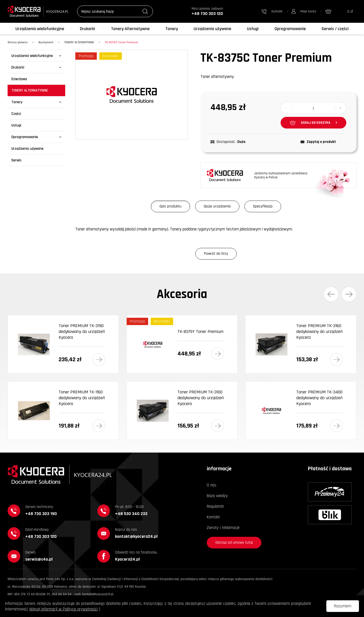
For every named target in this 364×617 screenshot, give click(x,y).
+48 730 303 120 (207, 14)
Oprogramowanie (290, 29)
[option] (132, 95)
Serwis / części (335, 29)
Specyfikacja (263, 206)
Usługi (253, 29)
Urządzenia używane (212, 29)
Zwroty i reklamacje (223, 528)
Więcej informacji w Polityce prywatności (63, 609)
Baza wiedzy (217, 496)
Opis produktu (170, 206)
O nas (212, 485)
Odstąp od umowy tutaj (234, 542)
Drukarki (87, 29)
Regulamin (215, 506)
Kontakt (213, 517)
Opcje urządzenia (217, 206)
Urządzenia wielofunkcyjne (40, 29)
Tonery (172, 29)
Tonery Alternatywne (130, 29)
